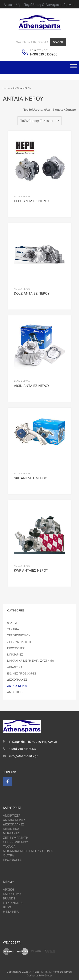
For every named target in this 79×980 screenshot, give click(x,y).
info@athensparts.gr (23, 756)
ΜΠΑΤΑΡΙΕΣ (15, 654)
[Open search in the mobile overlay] (39, 42)
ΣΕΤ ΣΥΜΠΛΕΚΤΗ (19, 642)
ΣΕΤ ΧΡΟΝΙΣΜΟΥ (19, 635)
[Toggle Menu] (74, 67)
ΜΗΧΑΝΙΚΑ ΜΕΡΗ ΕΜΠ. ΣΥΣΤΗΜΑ (31, 661)
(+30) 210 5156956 (40, 54)
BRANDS (9, 898)
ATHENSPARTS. (39, 972)
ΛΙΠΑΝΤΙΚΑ (15, 667)
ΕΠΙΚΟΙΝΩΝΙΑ (13, 903)
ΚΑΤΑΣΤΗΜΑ (12, 894)
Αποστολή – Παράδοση (22, 5)
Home (6, 88)
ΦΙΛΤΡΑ (12, 623)
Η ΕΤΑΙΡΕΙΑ (11, 912)
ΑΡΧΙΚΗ (8, 889)
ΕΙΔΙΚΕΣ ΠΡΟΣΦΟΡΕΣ (22, 673)
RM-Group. (46, 975)
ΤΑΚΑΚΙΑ (13, 629)
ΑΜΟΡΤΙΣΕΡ (15, 692)
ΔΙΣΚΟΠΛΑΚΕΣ (17, 680)
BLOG (7, 907)
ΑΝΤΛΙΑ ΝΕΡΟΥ (22, 197)
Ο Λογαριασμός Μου (59, 5)
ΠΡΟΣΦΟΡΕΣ (16, 648)
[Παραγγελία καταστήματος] (39, 121)
